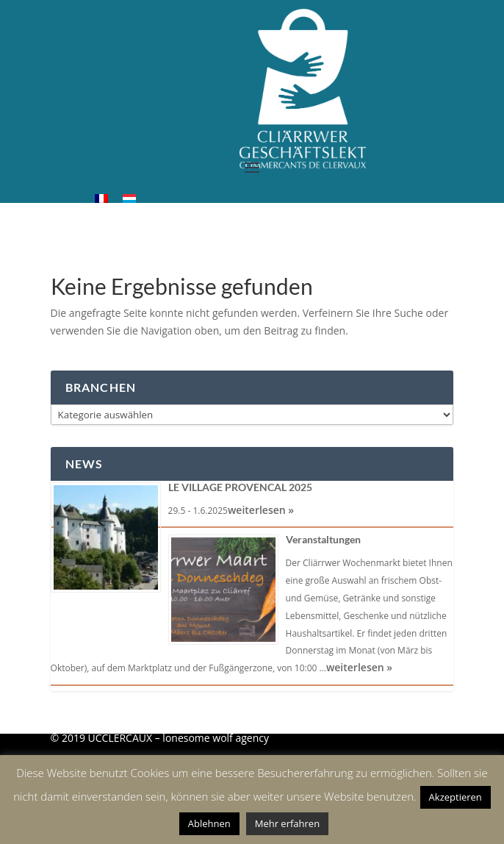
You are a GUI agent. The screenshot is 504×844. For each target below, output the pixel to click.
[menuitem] (101, 198)
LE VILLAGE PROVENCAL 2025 (240, 487)
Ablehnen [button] (209, 823)
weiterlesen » (261, 510)
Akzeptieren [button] (456, 797)
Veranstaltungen (323, 539)
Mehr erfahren (287, 823)
